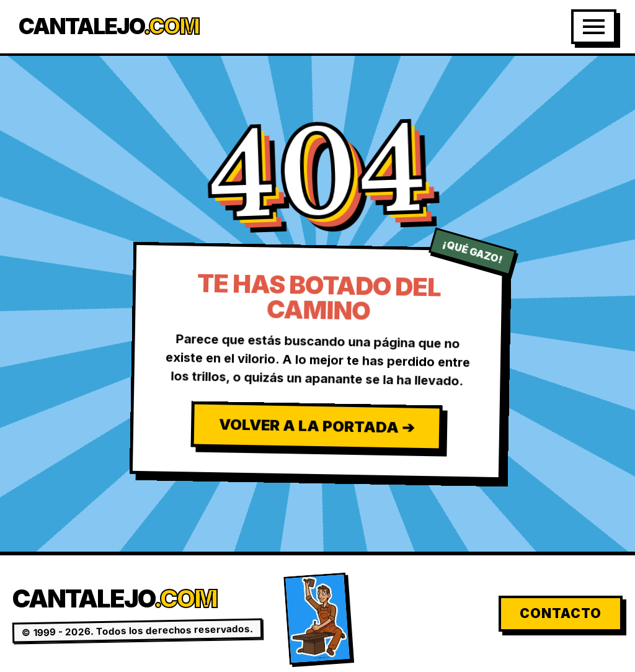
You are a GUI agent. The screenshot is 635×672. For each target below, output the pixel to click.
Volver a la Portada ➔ (316, 426)
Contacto (561, 613)
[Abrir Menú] (594, 27)
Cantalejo (109, 26)
